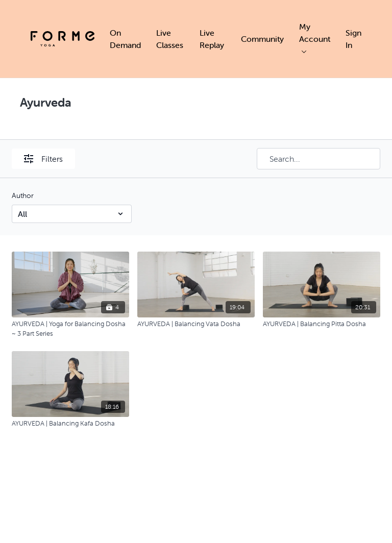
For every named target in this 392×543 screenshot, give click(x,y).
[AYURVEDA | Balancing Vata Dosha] (196, 324)
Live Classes (170, 39)
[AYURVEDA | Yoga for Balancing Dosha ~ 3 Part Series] (70, 329)
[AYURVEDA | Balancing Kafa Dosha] (70, 424)
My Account (315, 37)
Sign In (353, 39)
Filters (43, 159)
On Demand (125, 39)
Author (23, 195)
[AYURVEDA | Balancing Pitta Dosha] (322, 324)
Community (262, 39)
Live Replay (212, 39)
